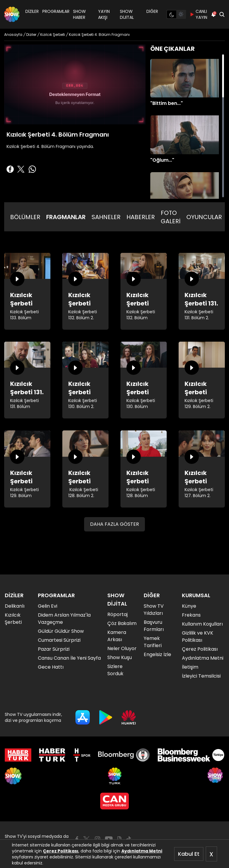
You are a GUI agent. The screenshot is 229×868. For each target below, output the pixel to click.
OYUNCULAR (204, 217)
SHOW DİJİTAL (127, 14)
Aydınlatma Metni (142, 851)
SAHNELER (106, 217)
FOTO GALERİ (171, 217)
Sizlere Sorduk (115, 670)
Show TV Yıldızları (154, 610)
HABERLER (141, 217)
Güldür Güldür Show (61, 631)
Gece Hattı (51, 667)
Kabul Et (189, 854)
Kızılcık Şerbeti (13, 619)
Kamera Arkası (117, 636)
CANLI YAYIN (198, 14)
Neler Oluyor (122, 648)
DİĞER (152, 11)
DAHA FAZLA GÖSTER (114, 524)
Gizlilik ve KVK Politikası (198, 637)
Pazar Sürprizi (54, 649)
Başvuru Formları (154, 626)
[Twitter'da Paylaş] (21, 169)
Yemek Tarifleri (153, 642)
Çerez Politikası (61, 851)
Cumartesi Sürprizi (59, 640)
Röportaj (117, 614)
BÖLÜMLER (25, 217)
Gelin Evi (48, 606)
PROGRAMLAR (56, 11)
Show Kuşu (120, 657)
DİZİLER (32, 11)
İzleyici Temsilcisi (201, 676)
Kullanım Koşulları (202, 624)
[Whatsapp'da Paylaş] (32, 169)
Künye (189, 606)
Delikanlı (15, 606)
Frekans (191, 615)
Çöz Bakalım (122, 623)
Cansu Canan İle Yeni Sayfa (69, 658)
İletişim (190, 667)
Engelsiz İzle (157, 654)
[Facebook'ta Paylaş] (10, 169)
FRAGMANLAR (66, 217)
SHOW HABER (79, 14)
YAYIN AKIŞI (104, 14)
